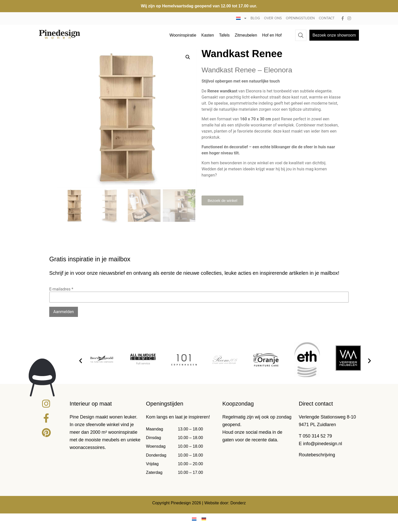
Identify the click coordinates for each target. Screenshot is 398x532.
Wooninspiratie (183, 35)
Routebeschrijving (317, 455)
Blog (255, 18)
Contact (327, 18)
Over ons (273, 18)
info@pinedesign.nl (322, 444)
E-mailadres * (61, 289)
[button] (188, 57)
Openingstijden (300, 18)
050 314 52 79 (317, 436)
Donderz (238, 503)
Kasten (208, 35)
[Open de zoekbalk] (301, 35)
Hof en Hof (272, 35)
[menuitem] (241, 18)
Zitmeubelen (246, 35)
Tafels (224, 35)
